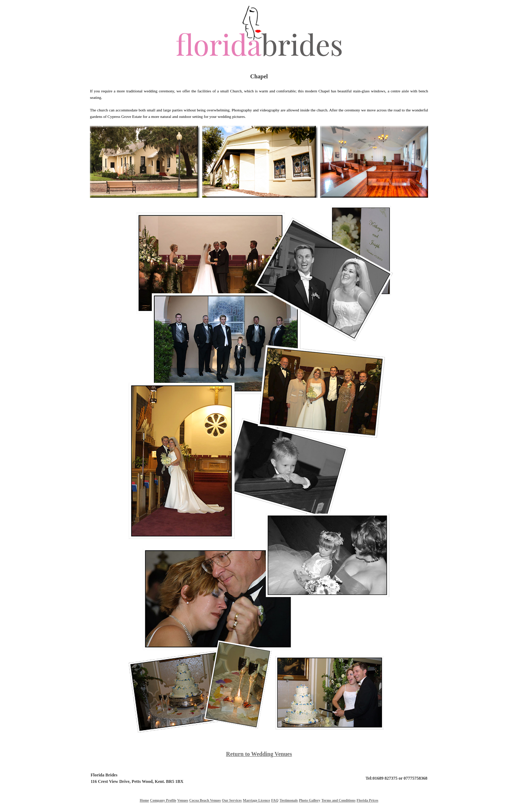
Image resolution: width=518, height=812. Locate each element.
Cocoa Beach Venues (205, 800)
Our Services (232, 800)
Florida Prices (367, 800)
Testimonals (289, 800)
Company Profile (163, 800)
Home (144, 800)
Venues (183, 800)
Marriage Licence (256, 800)
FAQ (275, 800)
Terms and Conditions (339, 800)
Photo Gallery (310, 800)
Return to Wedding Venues (259, 754)
